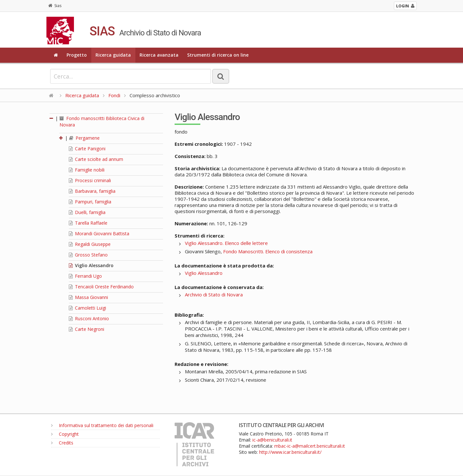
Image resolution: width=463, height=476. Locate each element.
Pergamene (84, 138)
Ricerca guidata (113, 55)
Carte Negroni (86, 329)
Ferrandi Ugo (85, 276)
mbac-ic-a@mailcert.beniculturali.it (310, 446)
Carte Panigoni (87, 149)
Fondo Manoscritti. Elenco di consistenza (268, 251)
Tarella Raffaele (88, 223)
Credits (62, 443)
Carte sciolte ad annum (96, 159)
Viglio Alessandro (91, 265)
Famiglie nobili (87, 170)
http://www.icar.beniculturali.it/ (290, 452)
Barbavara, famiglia (92, 191)
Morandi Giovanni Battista (99, 233)
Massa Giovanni (88, 297)
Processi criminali (90, 180)
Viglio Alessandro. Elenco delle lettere (226, 243)
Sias (55, 6)
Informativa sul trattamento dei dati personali (102, 425)
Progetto (77, 55)
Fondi (114, 95)
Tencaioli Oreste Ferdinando (101, 287)
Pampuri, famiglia (90, 202)
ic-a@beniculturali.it (272, 440)
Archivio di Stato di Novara (214, 294)
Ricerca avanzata (159, 55)
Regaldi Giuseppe (90, 244)
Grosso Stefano (88, 255)
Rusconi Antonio (89, 318)
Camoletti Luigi (87, 308)
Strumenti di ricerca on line (218, 55)
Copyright (65, 434)
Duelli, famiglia (87, 212)
